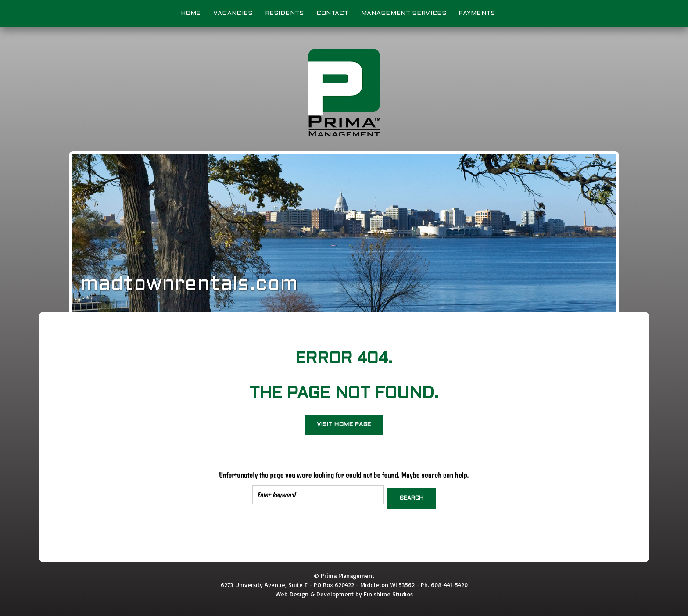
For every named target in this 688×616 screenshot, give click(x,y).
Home (191, 13)
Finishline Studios (388, 591)
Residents (285, 13)
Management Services (404, 13)
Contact (333, 13)
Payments (477, 13)
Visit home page (344, 425)
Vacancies (233, 13)
